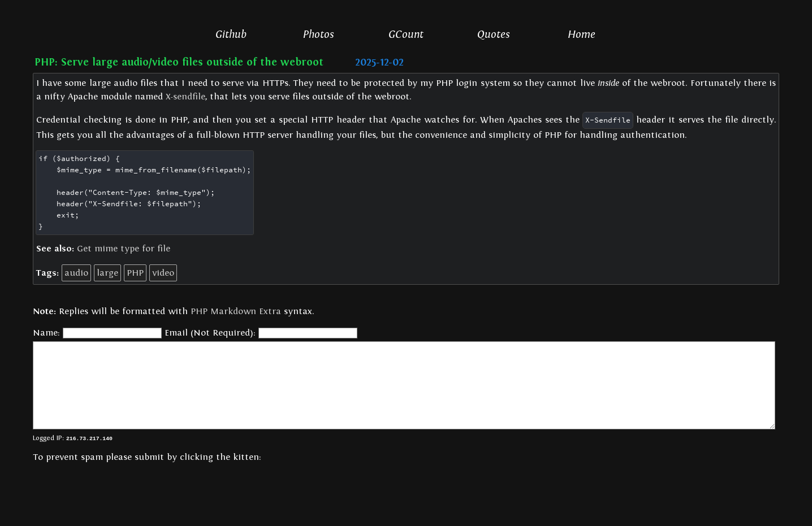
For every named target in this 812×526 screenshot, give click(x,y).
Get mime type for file (124, 249)
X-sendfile (185, 97)
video (163, 273)
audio (76, 273)
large (107, 273)
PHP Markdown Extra (236, 311)
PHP (135, 273)
